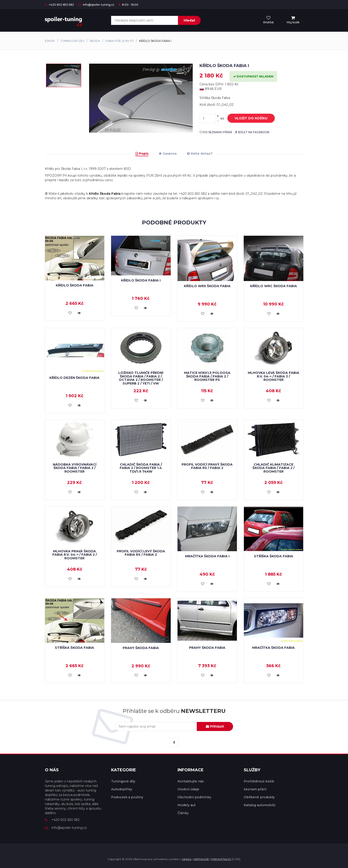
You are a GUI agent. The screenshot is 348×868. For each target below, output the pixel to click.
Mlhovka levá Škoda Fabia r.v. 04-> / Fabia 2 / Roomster (274, 376)
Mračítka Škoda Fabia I (207, 556)
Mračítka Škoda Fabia (273, 648)
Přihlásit (215, 726)
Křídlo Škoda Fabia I (141, 280)
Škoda (95, 41)
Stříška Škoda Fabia (274, 556)
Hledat (189, 20)
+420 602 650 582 (59, 5)
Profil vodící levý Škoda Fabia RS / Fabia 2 (141, 553)
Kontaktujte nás (191, 781)
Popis (142, 154)
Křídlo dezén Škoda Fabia (74, 378)
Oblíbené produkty (259, 797)
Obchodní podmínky (194, 797)
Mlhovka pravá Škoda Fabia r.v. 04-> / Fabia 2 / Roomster (75, 555)
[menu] (293, 20)
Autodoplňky (122, 789)
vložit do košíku (248, 118)
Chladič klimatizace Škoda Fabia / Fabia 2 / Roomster (274, 468)
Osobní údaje (188, 789)
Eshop (50, 41)
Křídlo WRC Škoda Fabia (274, 286)
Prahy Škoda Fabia (141, 648)
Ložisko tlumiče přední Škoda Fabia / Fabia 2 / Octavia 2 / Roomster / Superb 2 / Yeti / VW (141, 378)
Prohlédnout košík (259, 781)
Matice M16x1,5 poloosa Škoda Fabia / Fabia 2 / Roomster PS (207, 376)
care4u (186, 859)
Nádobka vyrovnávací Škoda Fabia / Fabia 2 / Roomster (75, 468)
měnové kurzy (221, 859)
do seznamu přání (216, 132)
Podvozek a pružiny (127, 797)
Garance (168, 154)
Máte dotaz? (200, 154)
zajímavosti (201, 859)
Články (183, 813)
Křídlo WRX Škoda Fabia (207, 286)
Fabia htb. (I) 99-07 (120, 41)
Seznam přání (255, 789)
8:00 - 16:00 (128, 5)
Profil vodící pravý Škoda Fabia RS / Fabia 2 (207, 466)
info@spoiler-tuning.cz (96, 5)
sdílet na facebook (252, 132)
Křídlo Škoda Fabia (75, 285)
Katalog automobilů (260, 805)
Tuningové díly (72, 41)
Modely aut (187, 805)
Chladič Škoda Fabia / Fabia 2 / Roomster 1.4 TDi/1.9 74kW (141, 468)
